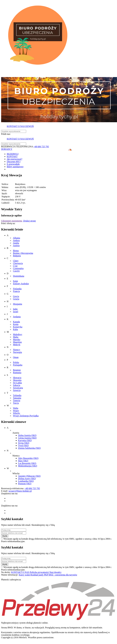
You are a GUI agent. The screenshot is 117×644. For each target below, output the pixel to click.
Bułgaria (17, 256)
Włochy (17, 413)
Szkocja (17, 385)
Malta (16, 337)
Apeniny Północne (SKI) (29, 476)
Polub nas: (6, 134)
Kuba (15, 329)
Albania (16, 238)
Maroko (17, 340)
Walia (16, 408)
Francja (16, 291)
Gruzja (16, 299)
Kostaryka (18, 327)
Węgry (16, 411)
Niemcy (17, 350)
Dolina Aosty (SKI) (27, 479)
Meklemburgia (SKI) (28, 466)
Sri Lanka (17, 383)
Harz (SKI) (23, 461)
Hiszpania (18, 304)
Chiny (16, 261)
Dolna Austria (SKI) (27, 435)
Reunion (17, 370)
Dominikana (19, 276)
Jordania (17, 317)
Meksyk (17, 345)
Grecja (16, 296)
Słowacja (17, 378)
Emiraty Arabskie (21, 284)
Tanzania (17, 398)
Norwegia (17, 352)
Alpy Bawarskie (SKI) (28, 458)
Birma (16, 251)
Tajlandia (17, 395)
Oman (16, 357)
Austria (16, 246)
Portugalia (18, 365)
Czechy (16, 271)
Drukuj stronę (29, 221)
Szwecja (17, 390)
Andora (16, 240)
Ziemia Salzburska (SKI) (29, 448)
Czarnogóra (18, 268)
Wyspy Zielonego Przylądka (26, 416)
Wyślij (5, 536)
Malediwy (18, 334)
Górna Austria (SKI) (27, 438)
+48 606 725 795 (41, 147)
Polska (16, 362)
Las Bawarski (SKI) (27, 463)
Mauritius (17, 342)
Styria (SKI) (24, 443)
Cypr (15, 266)
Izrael (16, 312)
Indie (15, 309)
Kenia (16, 324)
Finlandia (17, 289)
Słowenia (17, 380)
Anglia (16, 243)
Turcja (16, 403)
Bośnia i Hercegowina (23, 253)
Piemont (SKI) (25, 484)
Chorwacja (18, 263)
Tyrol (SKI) (23, 445)
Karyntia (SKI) (25, 440)
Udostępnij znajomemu (12, 221)
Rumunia (17, 373)
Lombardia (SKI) (26, 481)
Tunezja (17, 400)
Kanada (16, 322)
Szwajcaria (18, 388)
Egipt (15, 281)
